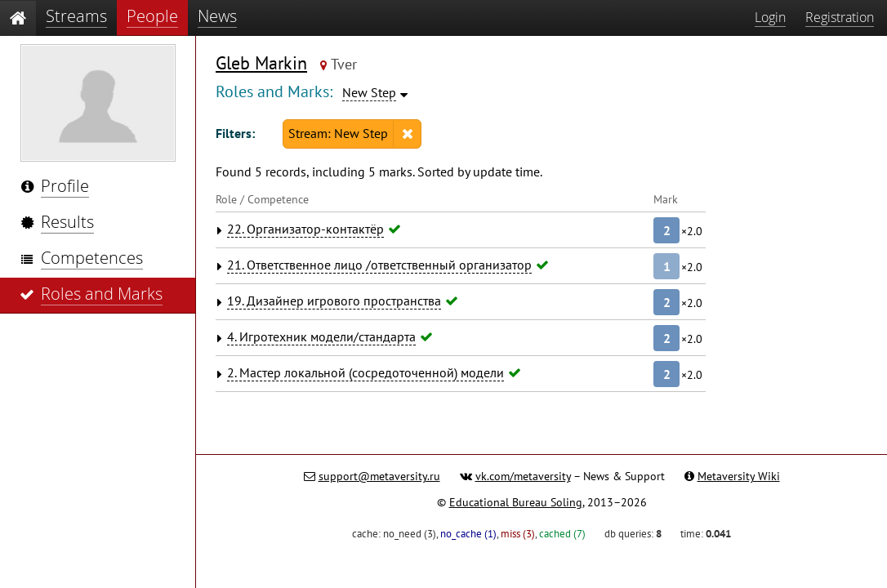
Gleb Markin (261, 63)
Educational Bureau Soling (516, 502)
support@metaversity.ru (379, 476)
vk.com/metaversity (523, 476)
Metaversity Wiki (739, 476)
